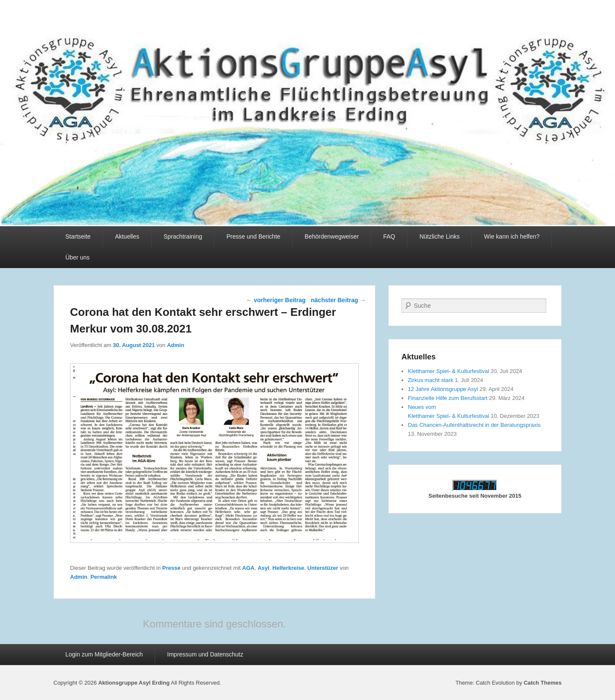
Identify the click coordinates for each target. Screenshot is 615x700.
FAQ (389, 236)
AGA (248, 568)
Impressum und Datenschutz (205, 654)
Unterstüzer (323, 568)
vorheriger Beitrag (276, 300)
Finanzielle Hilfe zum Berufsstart (448, 398)
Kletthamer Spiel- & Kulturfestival (448, 371)
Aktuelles (127, 236)
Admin (176, 345)
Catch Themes (543, 683)
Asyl (263, 568)
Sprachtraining (183, 236)
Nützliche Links (439, 236)
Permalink (104, 577)
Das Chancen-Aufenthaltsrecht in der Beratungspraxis (474, 425)
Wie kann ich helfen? (512, 236)
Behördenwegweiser (332, 236)
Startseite (78, 236)
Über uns (78, 257)
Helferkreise (288, 568)
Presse (171, 568)
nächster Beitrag (338, 300)
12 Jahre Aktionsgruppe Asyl (443, 389)
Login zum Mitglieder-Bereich (104, 654)
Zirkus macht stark (430, 380)
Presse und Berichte (253, 236)
